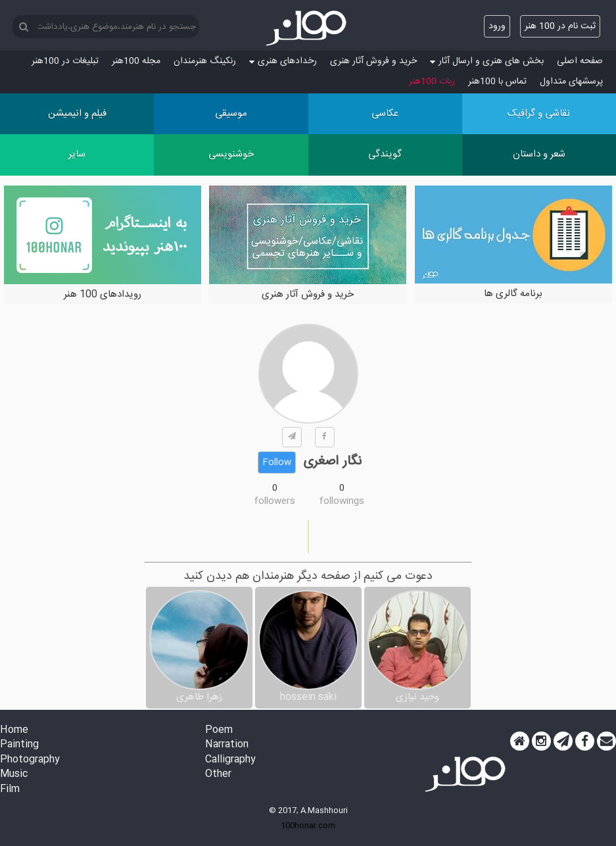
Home (14, 731)
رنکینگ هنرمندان (205, 61)
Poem (219, 731)
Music (14, 775)
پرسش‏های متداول (571, 82)
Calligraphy (230, 760)
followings (342, 501)
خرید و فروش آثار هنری (373, 61)
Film (10, 790)
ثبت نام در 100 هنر (560, 26)
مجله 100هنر (136, 61)
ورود (497, 26)
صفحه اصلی (580, 61)
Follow (277, 462)
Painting (19, 745)
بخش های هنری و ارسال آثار (487, 61)
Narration (227, 745)
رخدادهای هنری (283, 61)
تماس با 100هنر (497, 82)
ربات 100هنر (432, 82)
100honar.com (308, 826)
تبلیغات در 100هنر (65, 61)
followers (275, 501)
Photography (30, 760)
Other (218, 775)
